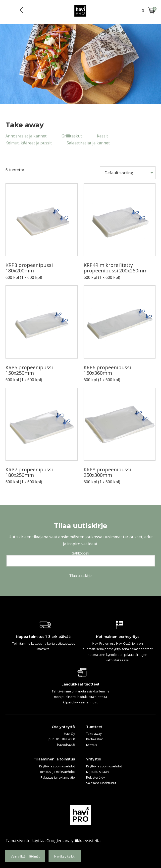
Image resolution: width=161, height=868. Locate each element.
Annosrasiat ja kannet (26, 136)
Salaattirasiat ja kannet (88, 143)
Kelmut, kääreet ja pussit (29, 143)
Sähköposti (80, 553)
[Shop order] (128, 173)
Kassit (102, 136)
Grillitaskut (72, 136)
